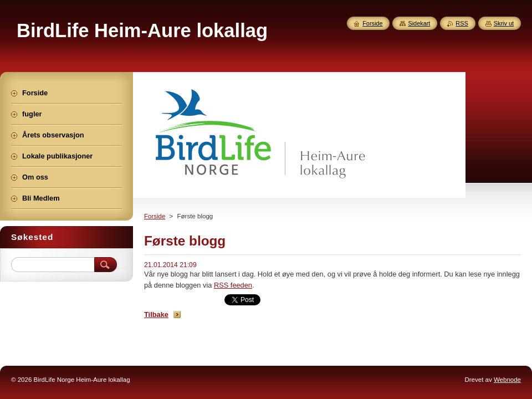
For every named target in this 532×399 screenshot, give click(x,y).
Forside (155, 216)
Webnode (507, 380)
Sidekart (419, 23)
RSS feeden (233, 285)
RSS (462, 23)
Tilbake (156, 314)
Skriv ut (504, 23)
